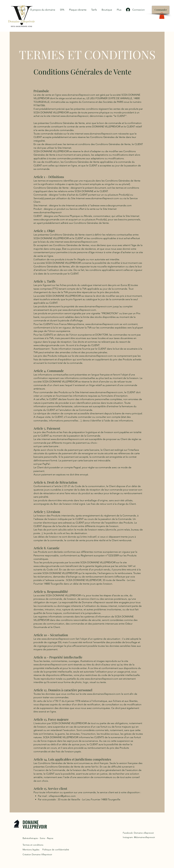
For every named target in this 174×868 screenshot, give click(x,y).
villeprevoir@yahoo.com (62, 796)
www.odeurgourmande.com (116, 205)
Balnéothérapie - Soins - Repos (38, 838)
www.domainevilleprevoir (74, 116)
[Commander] (161, 10)
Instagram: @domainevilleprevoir (139, 837)
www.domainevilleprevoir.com (78, 95)
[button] (162, 16)
